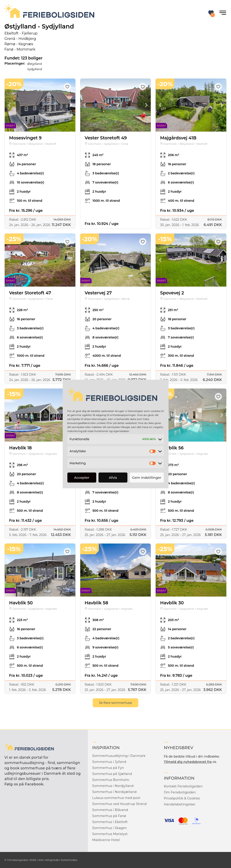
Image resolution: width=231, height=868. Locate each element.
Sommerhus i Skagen (110, 828)
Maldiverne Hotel (106, 840)
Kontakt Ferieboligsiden (183, 786)
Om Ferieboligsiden (180, 792)
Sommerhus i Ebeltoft (110, 822)
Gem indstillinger (147, 478)
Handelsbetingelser (180, 804)
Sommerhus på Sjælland (112, 774)
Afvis (113, 478)
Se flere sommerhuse (115, 703)
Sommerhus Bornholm (111, 780)
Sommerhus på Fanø (109, 816)
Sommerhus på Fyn (108, 768)
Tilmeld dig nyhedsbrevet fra (188, 762)
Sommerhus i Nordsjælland (114, 792)
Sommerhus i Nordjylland (113, 786)
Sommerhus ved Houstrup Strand (120, 804)
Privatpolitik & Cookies (182, 798)
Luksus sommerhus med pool (116, 798)
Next (71, 105)
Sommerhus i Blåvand (110, 810)
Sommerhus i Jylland (109, 762)
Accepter (82, 478)
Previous (9, 105)
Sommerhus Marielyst (110, 834)
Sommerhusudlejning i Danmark (119, 756)
